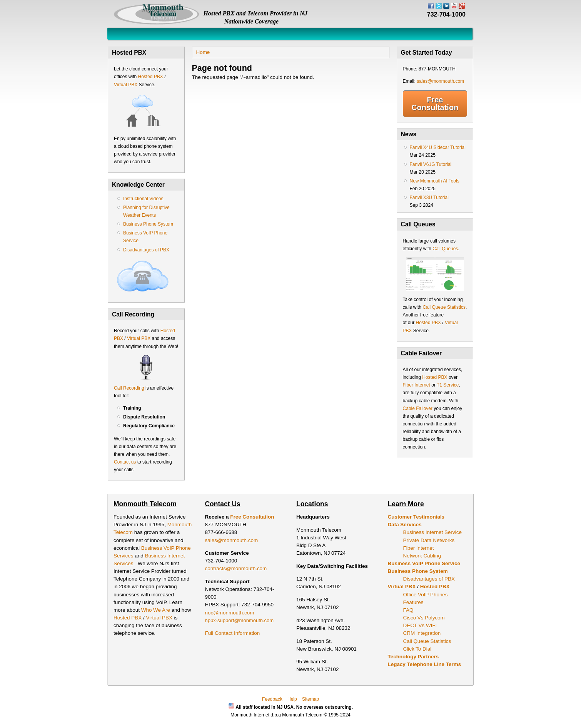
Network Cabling (422, 556)
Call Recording (129, 388)
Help (292, 699)
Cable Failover (418, 408)
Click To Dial (417, 649)
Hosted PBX (150, 77)
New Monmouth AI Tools (435, 181)
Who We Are (156, 610)
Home (203, 52)
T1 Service (448, 385)
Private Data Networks (429, 540)
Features (413, 602)
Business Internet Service (432, 532)
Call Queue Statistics (444, 307)
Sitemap (311, 699)
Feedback (272, 699)
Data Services (405, 525)
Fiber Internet (417, 385)
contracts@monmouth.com (236, 568)
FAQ (408, 610)
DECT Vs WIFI (420, 625)
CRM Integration (422, 633)
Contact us (125, 462)
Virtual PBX (126, 85)
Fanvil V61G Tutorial (431, 164)
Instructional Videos (143, 199)
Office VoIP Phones (426, 595)
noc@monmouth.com (230, 613)
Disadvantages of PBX (146, 250)
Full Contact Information (233, 633)
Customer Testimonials (416, 517)
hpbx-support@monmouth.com (240, 620)
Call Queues (445, 249)
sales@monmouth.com (440, 81)
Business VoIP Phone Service (424, 563)
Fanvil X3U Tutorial (429, 197)
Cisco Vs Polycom (424, 618)
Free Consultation (435, 104)
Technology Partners (413, 657)
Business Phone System (148, 224)
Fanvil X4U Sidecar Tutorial (438, 147)
